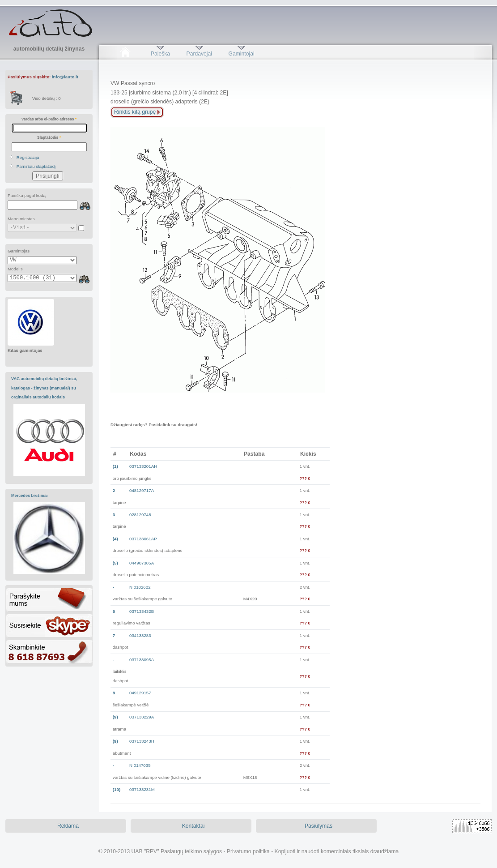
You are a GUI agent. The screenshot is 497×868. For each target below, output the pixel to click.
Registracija (28, 157)
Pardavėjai (199, 54)
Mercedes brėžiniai (30, 496)
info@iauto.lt (65, 77)
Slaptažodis (49, 137)
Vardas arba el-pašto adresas (49, 119)
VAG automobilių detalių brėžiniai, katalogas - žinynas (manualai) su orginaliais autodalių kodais (44, 388)
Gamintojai (241, 54)
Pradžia (125, 54)
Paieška (160, 54)
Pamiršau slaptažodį (36, 166)
